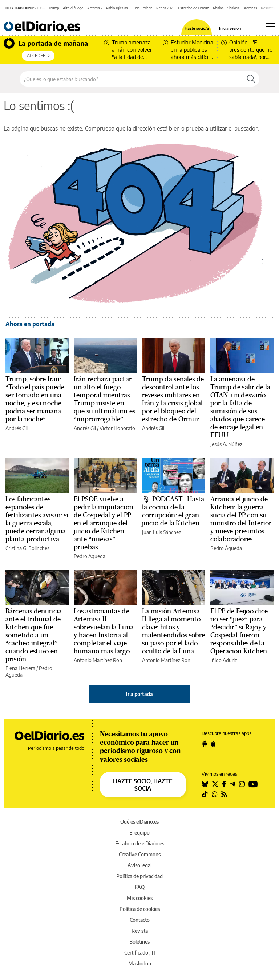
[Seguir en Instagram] (242, 784)
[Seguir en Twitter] (215, 784)
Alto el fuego (73, 8)
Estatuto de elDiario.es (140, 843)
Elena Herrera (20, 668)
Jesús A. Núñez (226, 444)
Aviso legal (139, 865)
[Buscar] (251, 79)
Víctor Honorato (117, 428)
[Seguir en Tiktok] (205, 794)
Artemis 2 (95, 8)
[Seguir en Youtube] (253, 784)
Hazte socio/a (197, 28)
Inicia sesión (230, 28)
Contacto (140, 920)
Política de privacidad (139, 876)
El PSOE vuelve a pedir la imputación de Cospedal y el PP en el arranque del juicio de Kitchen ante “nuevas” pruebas (104, 523)
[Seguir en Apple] (213, 744)
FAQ (140, 887)
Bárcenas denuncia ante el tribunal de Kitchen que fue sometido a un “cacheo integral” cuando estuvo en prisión (34, 635)
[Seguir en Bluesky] (205, 784)
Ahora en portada (30, 324)
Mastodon (140, 963)
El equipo (139, 833)
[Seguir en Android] (204, 744)
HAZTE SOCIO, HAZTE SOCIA (143, 785)
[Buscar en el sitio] (131, 79)
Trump (54, 8)
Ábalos (218, 8)
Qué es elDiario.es (139, 822)
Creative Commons (140, 854)
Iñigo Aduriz (224, 660)
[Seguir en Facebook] (224, 784)
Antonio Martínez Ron (98, 660)
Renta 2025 (165, 8)
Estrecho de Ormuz (193, 8)
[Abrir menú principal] (271, 26)
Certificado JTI (140, 953)
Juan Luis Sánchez (161, 532)
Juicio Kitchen (142, 8)
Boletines (139, 942)
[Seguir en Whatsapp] (215, 794)
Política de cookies (140, 909)
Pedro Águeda (90, 556)
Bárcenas (250, 8)
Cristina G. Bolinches (27, 548)
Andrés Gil (17, 428)
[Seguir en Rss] (224, 794)
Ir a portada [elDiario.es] (139, 694)
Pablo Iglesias (117, 8)
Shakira (233, 8)
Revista (140, 931)
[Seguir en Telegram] (232, 784)
